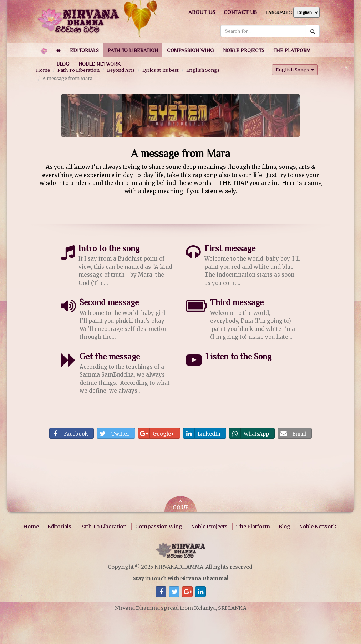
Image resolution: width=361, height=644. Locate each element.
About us (202, 12)
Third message (237, 302)
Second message (109, 302)
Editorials (59, 527)
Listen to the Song (238, 356)
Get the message (110, 356)
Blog (284, 527)
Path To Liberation (103, 527)
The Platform (253, 527)
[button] (84, 50)
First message (230, 248)
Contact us (240, 12)
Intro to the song (109, 248)
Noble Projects (209, 527)
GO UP (180, 505)
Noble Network (318, 527)
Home (31, 527)
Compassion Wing (159, 527)
